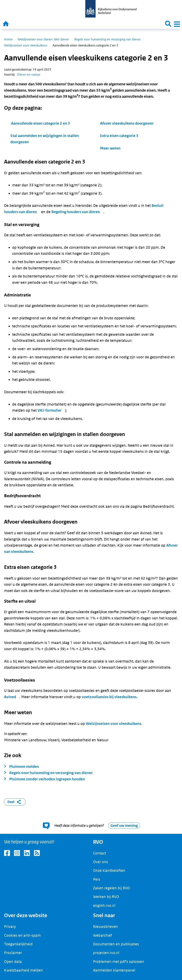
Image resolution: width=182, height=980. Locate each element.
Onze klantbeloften (109, 870)
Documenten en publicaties (116, 944)
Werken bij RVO (106, 897)
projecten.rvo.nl (106, 953)
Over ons (100, 862)
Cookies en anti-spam (22, 935)
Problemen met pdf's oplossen (119, 962)
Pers (97, 879)
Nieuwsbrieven (105, 927)
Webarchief (103, 935)
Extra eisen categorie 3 (119, 136)
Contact (99, 853)
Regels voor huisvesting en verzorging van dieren (107, 39)
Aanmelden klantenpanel (114, 970)
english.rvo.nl (104, 906)
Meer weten (110, 148)
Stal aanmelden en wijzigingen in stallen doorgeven (45, 139)
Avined (10, 697)
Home (8, 39)
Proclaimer (13, 953)
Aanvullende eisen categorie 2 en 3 (41, 123)
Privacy (10, 927)
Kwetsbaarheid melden (23, 970)
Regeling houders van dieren (76, 212)
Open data (13, 962)
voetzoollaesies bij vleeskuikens (109, 697)
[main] (91, 431)
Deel (15, 802)
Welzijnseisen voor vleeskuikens (26, 45)
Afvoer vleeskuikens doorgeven (127, 123)
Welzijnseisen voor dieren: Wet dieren (43, 39)
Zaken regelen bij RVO (111, 888)
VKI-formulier (50, 410)
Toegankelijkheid (18, 944)
